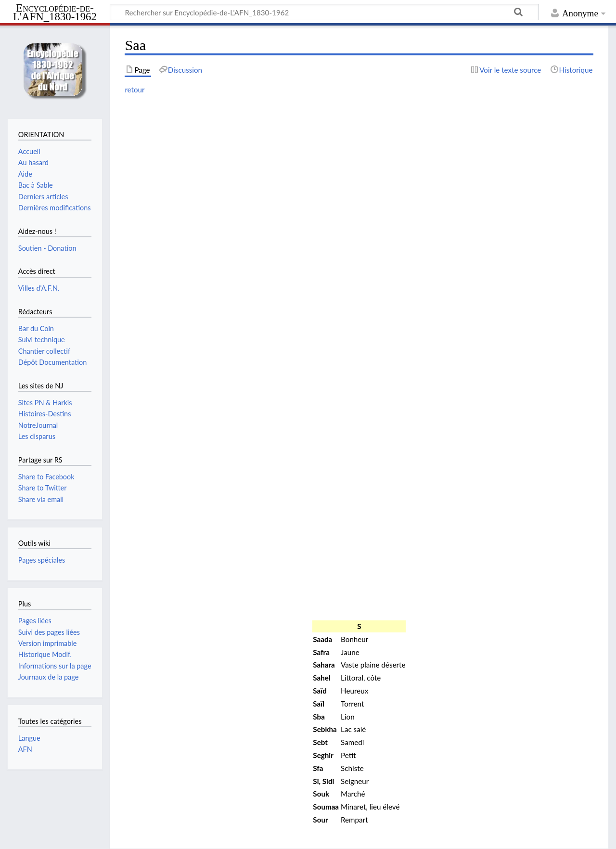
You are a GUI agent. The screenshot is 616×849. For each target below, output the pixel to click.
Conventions (27, 836)
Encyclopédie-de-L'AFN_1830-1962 (55, 13)
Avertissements (242, 836)
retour (135, 90)
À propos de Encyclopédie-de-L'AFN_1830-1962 (132, 836)
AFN (25, 749)
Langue (29, 738)
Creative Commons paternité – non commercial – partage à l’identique (243, 818)
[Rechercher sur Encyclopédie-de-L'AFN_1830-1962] (324, 12)
